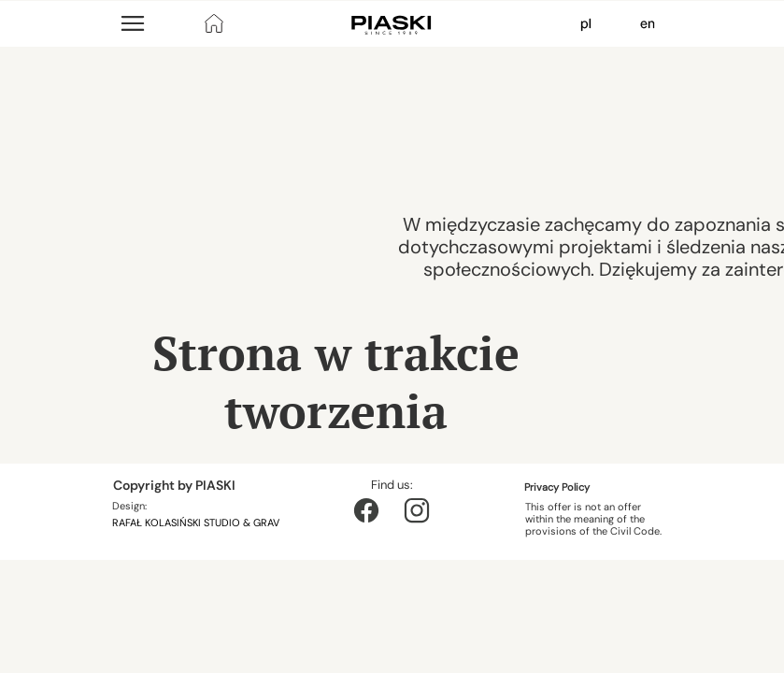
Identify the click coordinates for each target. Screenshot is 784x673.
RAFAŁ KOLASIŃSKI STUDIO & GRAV (197, 523)
